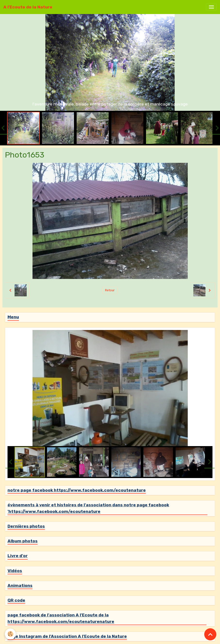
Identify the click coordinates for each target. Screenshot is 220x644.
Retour (110, 290)
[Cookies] (10, 634)
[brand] (28, 7)
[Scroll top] (210, 634)
